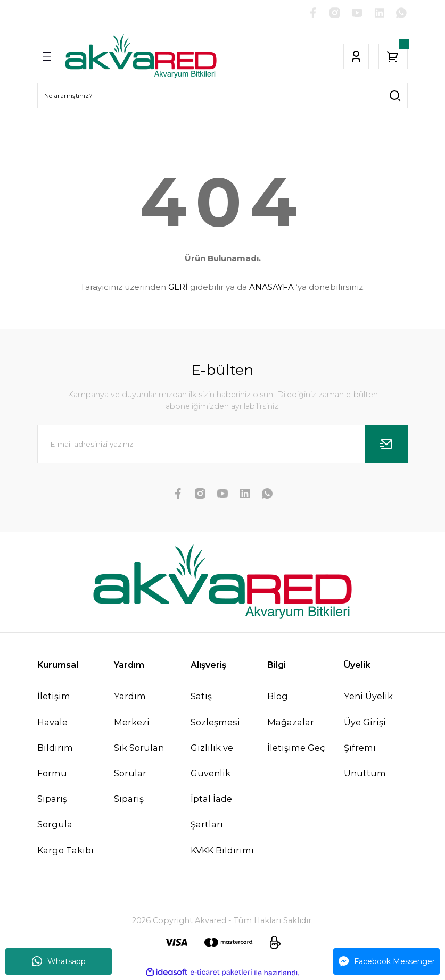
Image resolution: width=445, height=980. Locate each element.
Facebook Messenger (387, 961)
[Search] (222, 96)
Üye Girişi (365, 722)
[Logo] (141, 56)
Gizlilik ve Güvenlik (212, 760)
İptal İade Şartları (211, 812)
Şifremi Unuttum (365, 760)
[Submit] (386, 445)
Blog (278, 697)
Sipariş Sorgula (55, 812)
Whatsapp (59, 961)
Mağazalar (291, 722)
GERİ (178, 287)
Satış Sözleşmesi (215, 709)
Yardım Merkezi (132, 709)
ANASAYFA (271, 287)
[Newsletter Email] (222, 445)
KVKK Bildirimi (222, 850)
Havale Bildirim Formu (55, 748)
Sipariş (129, 799)
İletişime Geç (296, 748)
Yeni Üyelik (368, 697)
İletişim (54, 697)
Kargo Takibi (65, 850)
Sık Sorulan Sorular (139, 760)
